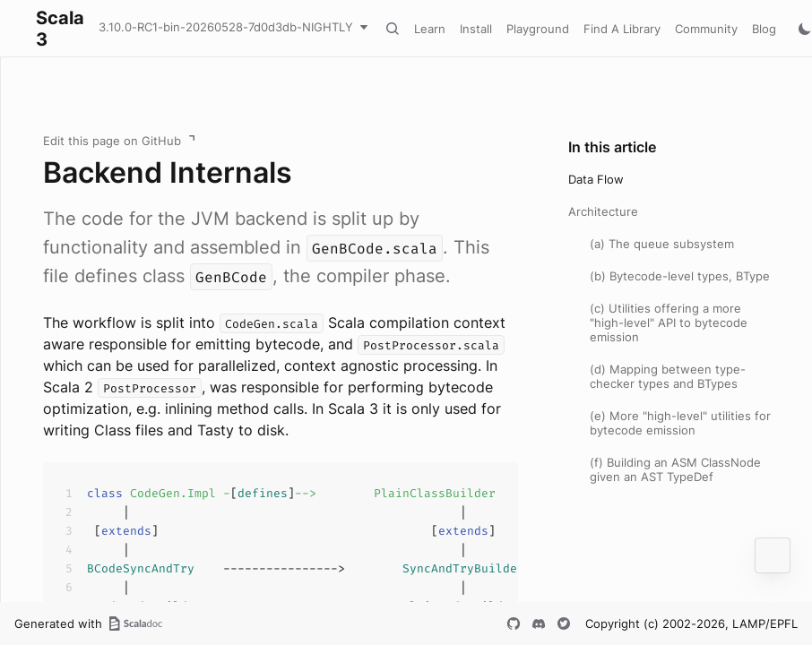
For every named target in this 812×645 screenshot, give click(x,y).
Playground (538, 29)
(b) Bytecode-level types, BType (680, 276)
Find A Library (622, 29)
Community (706, 29)
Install (476, 29)
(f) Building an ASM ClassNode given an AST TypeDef (675, 469)
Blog (764, 29)
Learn (430, 29)
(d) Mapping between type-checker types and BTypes (668, 376)
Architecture (603, 211)
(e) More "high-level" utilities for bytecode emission (680, 423)
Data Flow (596, 179)
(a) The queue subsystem (662, 244)
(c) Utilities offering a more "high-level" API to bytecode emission (669, 322)
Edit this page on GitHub (112, 141)
